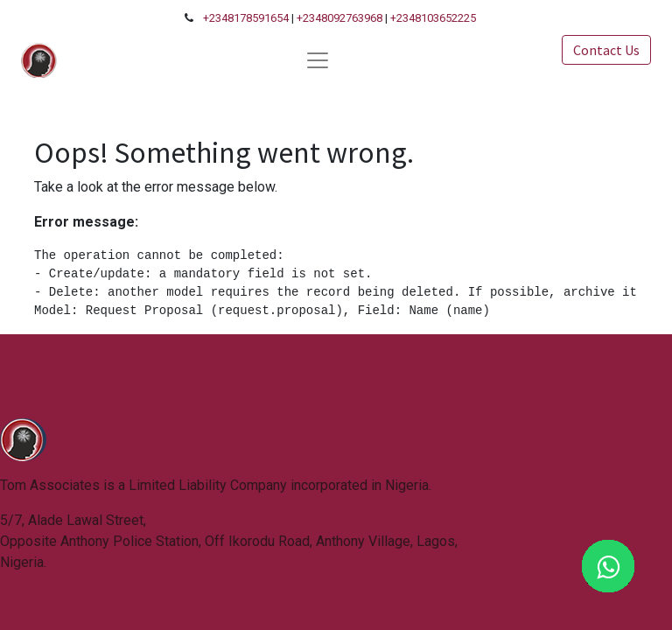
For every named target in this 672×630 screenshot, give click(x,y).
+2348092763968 (339, 18)
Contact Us (606, 50)
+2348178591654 (246, 18)
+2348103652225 (433, 18)
